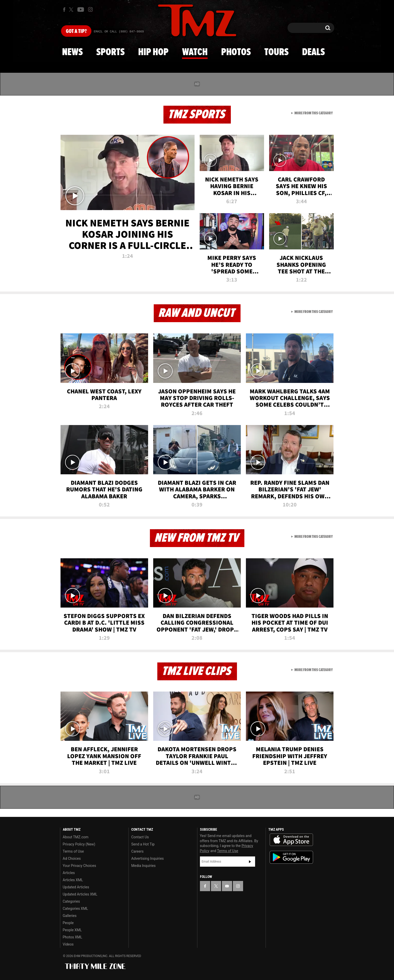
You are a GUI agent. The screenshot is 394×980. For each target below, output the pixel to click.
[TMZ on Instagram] (90, 9)
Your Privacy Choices (80, 866)
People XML (72, 930)
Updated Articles (76, 887)
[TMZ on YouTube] (227, 886)
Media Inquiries (143, 866)
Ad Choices (72, 858)
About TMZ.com (76, 837)
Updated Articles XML (80, 894)
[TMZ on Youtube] (81, 9)
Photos (236, 52)
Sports (110, 52)
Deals (313, 52)
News (72, 52)
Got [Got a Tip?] (76, 31)
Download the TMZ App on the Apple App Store (291, 840)
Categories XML (75, 909)
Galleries (70, 916)
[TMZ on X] (72, 10)
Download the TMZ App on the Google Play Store (291, 857)
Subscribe (250, 862)
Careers (137, 851)
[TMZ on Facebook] (64, 10)
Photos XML (73, 937)
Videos (68, 944)
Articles (69, 873)
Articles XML (73, 880)
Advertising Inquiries (147, 858)
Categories (71, 901)
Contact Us (140, 837)
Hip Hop (153, 52)
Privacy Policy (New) (79, 844)
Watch (195, 52)
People (68, 923)
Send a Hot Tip (143, 844)
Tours (276, 52)
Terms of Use (73, 851)
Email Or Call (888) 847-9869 (119, 32)
